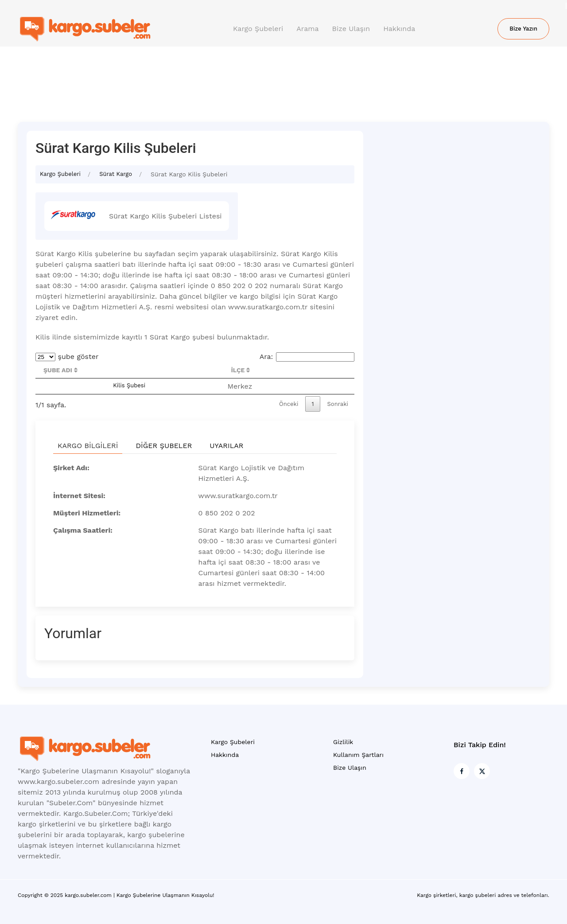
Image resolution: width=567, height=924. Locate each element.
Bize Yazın (523, 29)
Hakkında (399, 29)
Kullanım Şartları (358, 755)
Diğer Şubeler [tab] (164, 446)
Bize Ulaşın (351, 29)
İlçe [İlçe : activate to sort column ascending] (240, 370)
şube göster (67, 357)
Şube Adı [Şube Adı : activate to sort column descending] (60, 370)
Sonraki (338, 404)
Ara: (307, 357)
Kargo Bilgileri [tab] (88, 446)
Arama (307, 29)
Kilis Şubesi (129, 385)
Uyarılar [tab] (226, 446)
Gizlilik (343, 742)
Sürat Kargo (116, 174)
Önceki (289, 404)
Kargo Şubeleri (258, 29)
